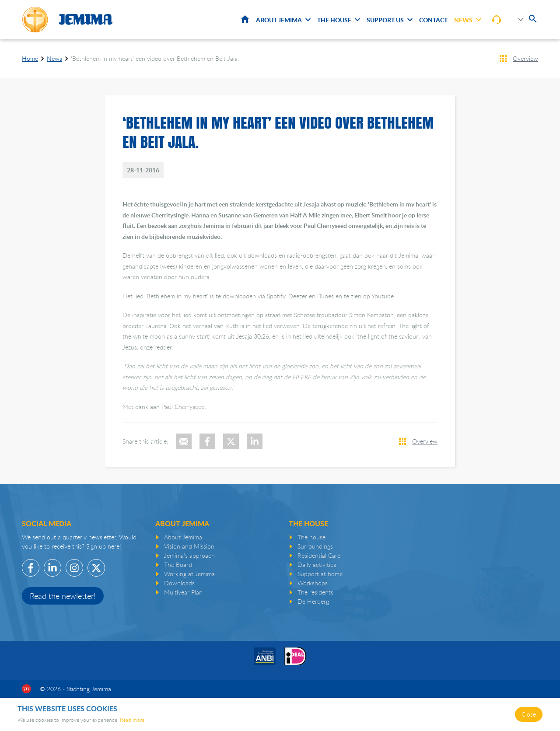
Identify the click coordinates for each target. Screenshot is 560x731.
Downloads (179, 583)
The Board (178, 565)
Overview (525, 58)
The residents (315, 592)
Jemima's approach (189, 555)
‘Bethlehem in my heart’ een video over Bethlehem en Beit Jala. (155, 58)
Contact (433, 20)
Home (245, 19)
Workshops (313, 583)
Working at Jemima (189, 574)
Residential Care (319, 555)
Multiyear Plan (183, 592)
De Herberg (313, 601)
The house (311, 537)
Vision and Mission (189, 546)
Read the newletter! (63, 596)
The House (334, 20)
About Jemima (279, 20)
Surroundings (315, 546)
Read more (132, 720)
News (463, 20)
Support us (385, 20)
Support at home (320, 574)
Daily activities (317, 565)
